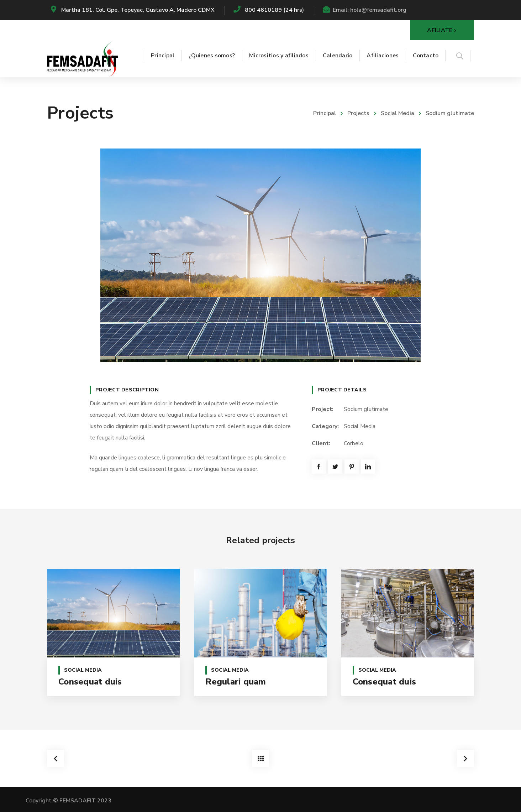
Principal (325, 113)
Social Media (398, 113)
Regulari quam (236, 682)
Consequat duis (90, 682)
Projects (358, 113)
